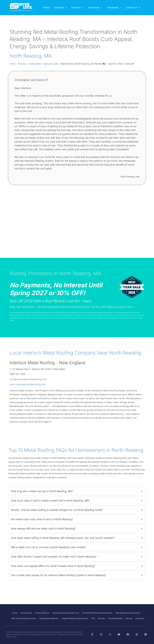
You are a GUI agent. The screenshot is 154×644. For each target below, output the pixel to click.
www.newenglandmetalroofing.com (28, 384)
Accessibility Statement (49, 618)
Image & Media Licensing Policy (75, 618)
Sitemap (129, 618)
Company (62, 8)
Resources (97, 8)
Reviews (22, 64)
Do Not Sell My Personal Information (97, 613)
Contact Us (134, 8)
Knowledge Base (115, 618)
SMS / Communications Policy (24, 618)
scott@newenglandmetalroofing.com (28, 379)
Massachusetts (51, 64)
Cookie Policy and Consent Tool (66, 613)
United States (35, 64)
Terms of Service (42, 613)
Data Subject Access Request (128, 613)
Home (47, 7)
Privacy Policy (26, 613)
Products (79, 8)
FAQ (93, 618)
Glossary (101, 618)
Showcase (116, 8)
